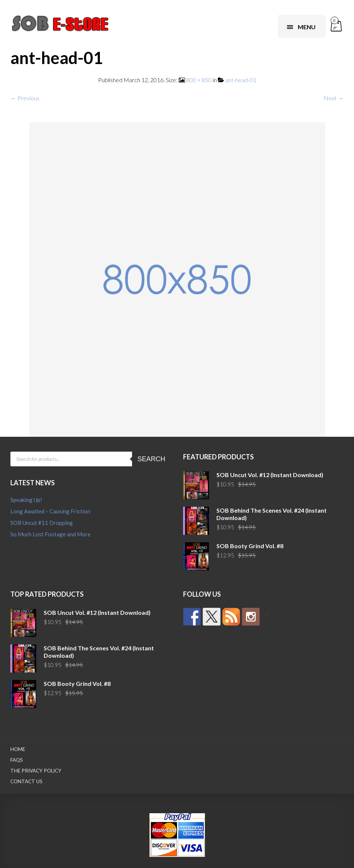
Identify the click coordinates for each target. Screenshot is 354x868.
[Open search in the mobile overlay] (91, 459)
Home (18, 749)
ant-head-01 (241, 80)
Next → (334, 98)
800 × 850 (199, 80)
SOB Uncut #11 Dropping (42, 523)
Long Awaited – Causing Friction (50, 511)
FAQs (17, 760)
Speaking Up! (26, 500)
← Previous (25, 98)
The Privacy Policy (36, 771)
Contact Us (26, 781)
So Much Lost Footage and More (50, 534)
